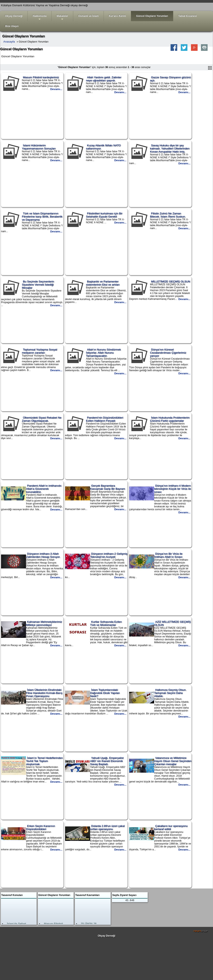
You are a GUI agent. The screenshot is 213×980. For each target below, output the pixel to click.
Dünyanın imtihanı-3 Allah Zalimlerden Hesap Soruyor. (43, 555)
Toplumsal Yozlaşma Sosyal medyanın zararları (39, 351)
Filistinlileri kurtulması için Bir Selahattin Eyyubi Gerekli (104, 215)
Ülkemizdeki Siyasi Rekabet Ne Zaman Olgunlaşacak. (42, 419)
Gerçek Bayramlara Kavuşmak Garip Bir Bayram (108, 487)
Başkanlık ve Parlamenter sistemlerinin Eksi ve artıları (103, 283)
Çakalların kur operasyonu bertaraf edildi (171, 827)
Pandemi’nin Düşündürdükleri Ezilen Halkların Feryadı (105, 419)
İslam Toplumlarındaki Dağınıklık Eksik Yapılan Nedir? (105, 693)
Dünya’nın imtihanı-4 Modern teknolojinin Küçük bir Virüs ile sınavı (173, 489)
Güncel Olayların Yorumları (152, 16)
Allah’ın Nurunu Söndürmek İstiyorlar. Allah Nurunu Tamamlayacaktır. (103, 353)
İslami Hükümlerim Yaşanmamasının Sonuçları (39, 147)
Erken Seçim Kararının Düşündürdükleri (40, 827)
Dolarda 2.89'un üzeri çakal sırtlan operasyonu (107, 827)
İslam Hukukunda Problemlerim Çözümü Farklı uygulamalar (170, 419)
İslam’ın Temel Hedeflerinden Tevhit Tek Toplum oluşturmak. (44, 761)
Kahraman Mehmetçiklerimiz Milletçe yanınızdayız (44, 623)
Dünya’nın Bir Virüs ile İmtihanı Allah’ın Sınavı (168, 555)
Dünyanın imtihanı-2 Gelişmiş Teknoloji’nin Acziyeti (109, 555)
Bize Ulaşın (12, 26)
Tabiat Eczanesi (188, 16)
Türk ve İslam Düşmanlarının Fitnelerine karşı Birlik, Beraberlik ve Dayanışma (42, 217)
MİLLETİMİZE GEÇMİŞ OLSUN (171, 281)
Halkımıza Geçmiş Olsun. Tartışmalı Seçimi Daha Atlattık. (170, 693)
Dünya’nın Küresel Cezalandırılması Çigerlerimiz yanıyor (168, 353)
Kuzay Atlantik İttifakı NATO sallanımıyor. (103, 147)
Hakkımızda (40, 18)
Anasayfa (9, 42)
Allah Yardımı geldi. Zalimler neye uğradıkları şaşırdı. (104, 79)
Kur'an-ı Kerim (117, 16)
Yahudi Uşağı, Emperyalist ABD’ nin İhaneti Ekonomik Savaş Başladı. (107, 761)
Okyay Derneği (14, 16)
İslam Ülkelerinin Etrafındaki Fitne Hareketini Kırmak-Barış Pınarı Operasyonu (44, 693)
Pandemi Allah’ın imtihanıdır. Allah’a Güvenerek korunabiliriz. (44, 489)
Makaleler (62, 18)
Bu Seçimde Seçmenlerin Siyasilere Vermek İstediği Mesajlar (38, 285)
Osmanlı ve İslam (88, 16)
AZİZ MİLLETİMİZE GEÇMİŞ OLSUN (172, 623)
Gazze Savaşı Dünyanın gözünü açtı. (170, 79)
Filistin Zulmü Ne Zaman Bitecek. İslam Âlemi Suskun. (168, 215)
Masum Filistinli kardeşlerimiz (41, 77)
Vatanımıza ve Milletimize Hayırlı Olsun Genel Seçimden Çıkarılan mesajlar (173, 761)
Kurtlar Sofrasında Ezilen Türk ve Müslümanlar (106, 623)
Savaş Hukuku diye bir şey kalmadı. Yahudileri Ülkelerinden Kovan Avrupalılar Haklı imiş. (170, 148)
